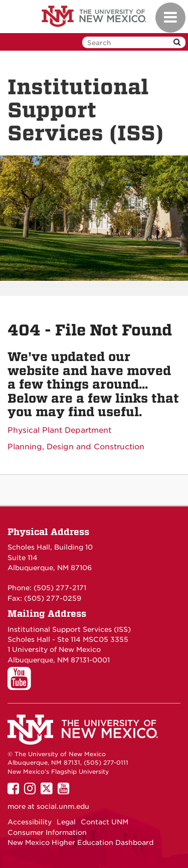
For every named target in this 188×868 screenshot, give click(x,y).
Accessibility (30, 822)
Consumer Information (47, 832)
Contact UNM (105, 822)
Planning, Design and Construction (76, 447)
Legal (66, 822)
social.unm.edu (63, 806)
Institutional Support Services (60, 629)
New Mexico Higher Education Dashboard (80, 842)
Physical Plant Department (59, 430)
